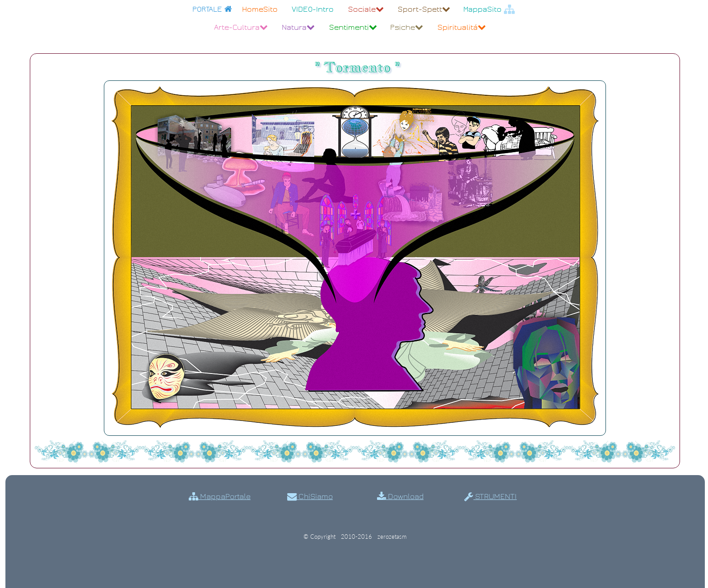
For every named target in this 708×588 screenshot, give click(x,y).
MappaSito (489, 9)
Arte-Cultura (241, 27)
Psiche (407, 27)
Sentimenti (353, 27)
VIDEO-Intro (313, 9)
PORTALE (212, 9)
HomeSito (260, 9)
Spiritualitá (462, 27)
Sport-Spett (424, 9)
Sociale (366, 9)
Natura (298, 27)
